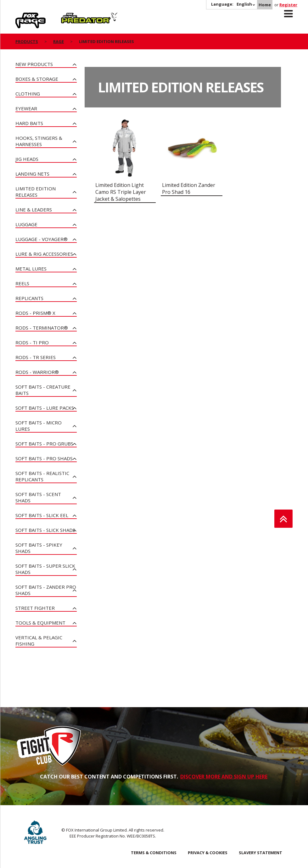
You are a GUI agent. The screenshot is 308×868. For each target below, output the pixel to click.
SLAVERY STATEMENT (260, 853)
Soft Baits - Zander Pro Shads (46, 590)
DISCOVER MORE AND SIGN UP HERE (224, 777)
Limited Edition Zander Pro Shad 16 (189, 188)
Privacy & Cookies (208, 853)
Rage (21, 16)
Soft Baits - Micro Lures (39, 426)
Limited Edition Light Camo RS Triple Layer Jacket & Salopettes (121, 192)
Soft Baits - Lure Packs (45, 408)
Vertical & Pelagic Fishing (39, 641)
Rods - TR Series (36, 357)
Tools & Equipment (40, 623)
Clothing (28, 94)
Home (265, 5)
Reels (22, 283)
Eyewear (26, 108)
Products (27, 41)
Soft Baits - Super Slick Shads (45, 569)
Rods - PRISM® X (35, 313)
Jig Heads (27, 159)
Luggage (26, 224)
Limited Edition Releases (36, 192)
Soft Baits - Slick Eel (42, 515)
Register (288, 5)
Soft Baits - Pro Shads (44, 458)
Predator (72, 16)
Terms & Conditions (154, 853)
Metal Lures (31, 269)
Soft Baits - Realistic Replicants (42, 476)
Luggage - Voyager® (42, 239)
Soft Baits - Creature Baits (43, 390)
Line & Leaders (34, 210)
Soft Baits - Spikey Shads (39, 548)
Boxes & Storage (37, 79)
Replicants (29, 298)
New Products (34, 64)
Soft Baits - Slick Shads (45, 530)
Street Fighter (35, 608)
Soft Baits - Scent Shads (38, 497)
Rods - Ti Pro (32, 342)
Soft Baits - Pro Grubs (44, 444)
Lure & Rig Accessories (44, 254)
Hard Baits (29, 123)
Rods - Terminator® (42, 328)
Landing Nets (32, 174)
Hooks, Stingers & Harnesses (39, 141)
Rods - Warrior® (37, 372)
